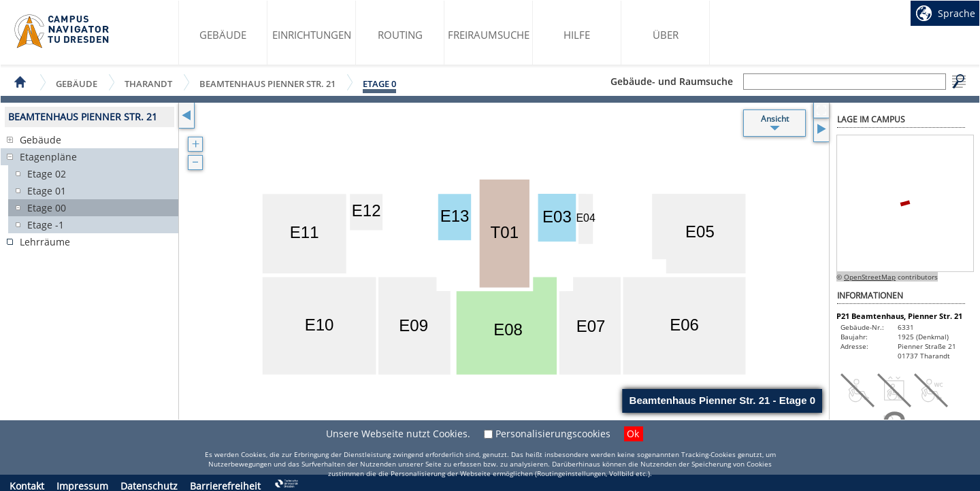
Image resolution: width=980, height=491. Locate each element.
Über (666, 35)
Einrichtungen (312, 35)
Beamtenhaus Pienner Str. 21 (267, 83)
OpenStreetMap (870, 277)
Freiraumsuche (489, 35)
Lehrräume (45, 242)
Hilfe (577, 35)
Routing (400, 35)
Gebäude (223, 35)
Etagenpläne (48, 157)
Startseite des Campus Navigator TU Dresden (62, 31)
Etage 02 (47, 174)
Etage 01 (47, 191)
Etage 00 (47, 208)
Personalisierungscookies (553, 434)
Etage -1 (46, 225)
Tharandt (148, 83)
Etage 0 (379, 84)
